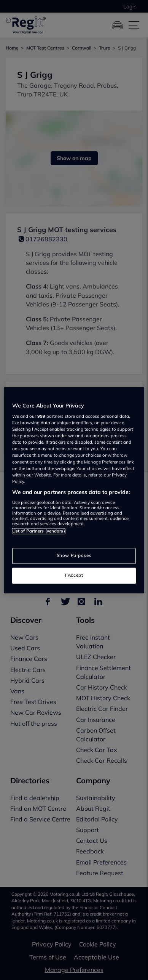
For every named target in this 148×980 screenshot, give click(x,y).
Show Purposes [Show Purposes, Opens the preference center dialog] (74, 555)
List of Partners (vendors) (39, 531)
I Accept (74, 575)
